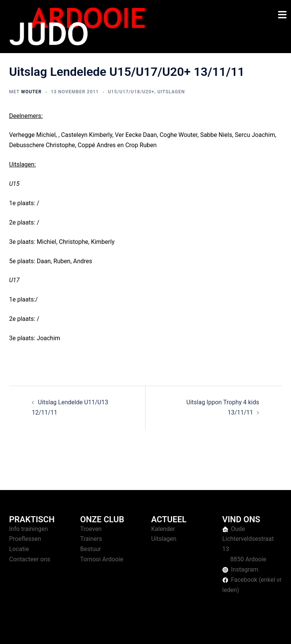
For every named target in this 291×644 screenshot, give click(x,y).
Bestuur (91, 549)
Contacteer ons (30, 559)
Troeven (91, 529)
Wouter (31, 92)
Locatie (19, 549)
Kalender (163, 529)
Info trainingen (29, 529)
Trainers (91, 539)
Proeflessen (25, 539)
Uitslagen (171, 92)
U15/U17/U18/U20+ (131, 92)
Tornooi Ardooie (102, 559)
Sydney (156, 631)
